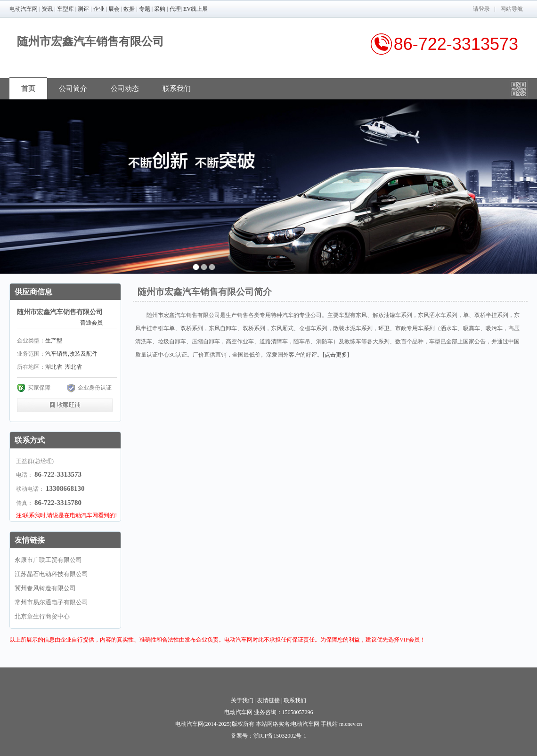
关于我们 (242, 700)
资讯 (47, 9)
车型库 (65, 9)
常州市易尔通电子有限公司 (51, 602)
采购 (160, 9)
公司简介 (73, 89)
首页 (28, 89)
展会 (114, 9)
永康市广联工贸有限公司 (48, 560)
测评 (83, 9)
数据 (129, 9)
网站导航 (512, 9)
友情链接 (268, 700)
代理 (175, 9)
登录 (484, 9)
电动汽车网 (24, 9)
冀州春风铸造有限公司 (45, 588)
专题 (145, 9)
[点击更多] (336, 355)
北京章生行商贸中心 (42, 616)
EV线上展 (195, 9)
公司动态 (125, 89)
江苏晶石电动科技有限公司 (51, 574)
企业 (99, 9)
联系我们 (177, 89)
